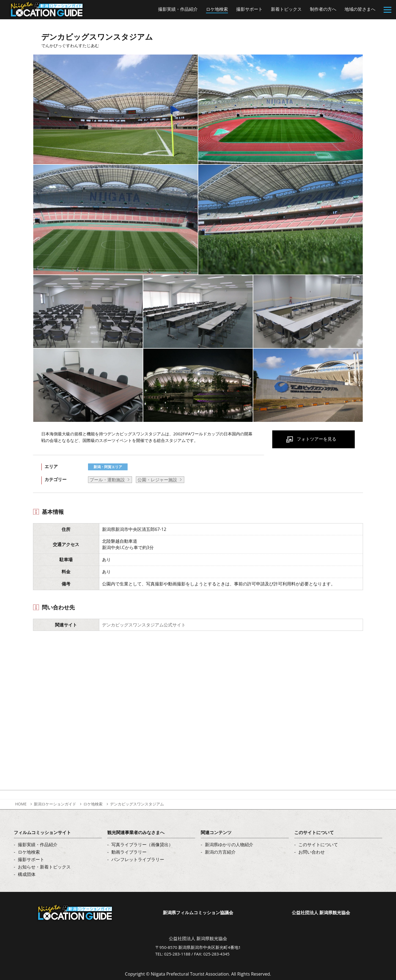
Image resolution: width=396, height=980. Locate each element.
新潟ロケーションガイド (55, 804)
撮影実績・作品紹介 (38, 845)
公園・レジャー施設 (157, 480)
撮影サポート (31, 859)
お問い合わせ (312, 852)
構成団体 (27, 874)
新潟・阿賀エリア (108, 467)
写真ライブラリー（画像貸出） (142, 845)
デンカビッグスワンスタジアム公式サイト (144, 625)
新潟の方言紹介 (220, 852)
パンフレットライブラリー (138, 859)
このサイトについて (318, 845)
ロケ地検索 (93, 804)
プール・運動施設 (107, 480)
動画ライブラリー (129, 852)
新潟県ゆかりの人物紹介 (229, 845)
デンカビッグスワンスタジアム (137, 804)
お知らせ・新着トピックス (44, 867)
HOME (21, 804)
